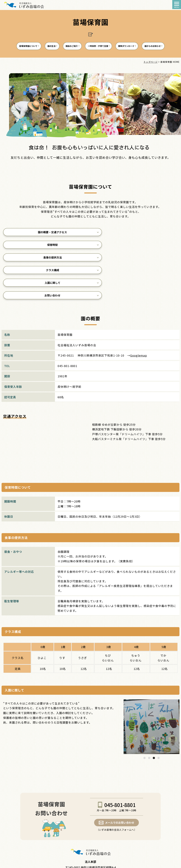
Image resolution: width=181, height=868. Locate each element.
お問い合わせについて (90, 840)
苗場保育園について (29, 47)
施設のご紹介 (83, 47)
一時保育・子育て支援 (116, 47)
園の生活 (58, 47)
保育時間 (90, 246)
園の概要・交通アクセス (30, 246)
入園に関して (90, 259)
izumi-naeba (88, 863)
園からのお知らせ (90, 59)
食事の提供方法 (151, 246)
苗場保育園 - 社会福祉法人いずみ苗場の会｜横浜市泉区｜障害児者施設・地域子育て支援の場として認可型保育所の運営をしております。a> (24, 5)
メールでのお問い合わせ (120, 787)
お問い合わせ (151, 259)
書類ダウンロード (152, 47)
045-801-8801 (120, 769)
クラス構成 (30, 259)
